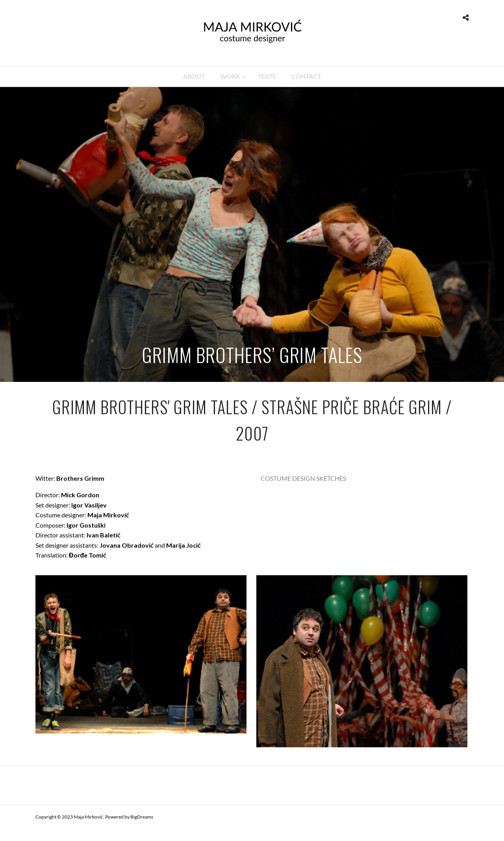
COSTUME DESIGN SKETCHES (303, 478)
